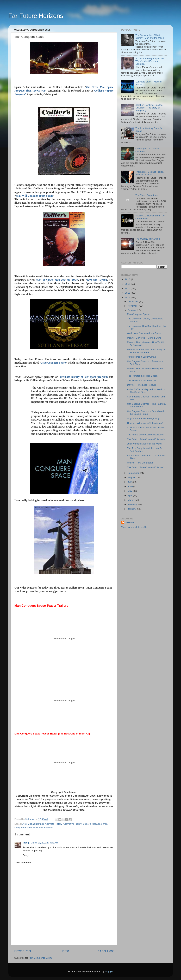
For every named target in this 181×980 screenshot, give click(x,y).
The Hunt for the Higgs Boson (142, 376)
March (131, 500)
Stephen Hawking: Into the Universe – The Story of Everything (149, 108)
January (132, 509)
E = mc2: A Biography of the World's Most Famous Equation (150, 61)
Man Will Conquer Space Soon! (34, 196)
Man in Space (44, 280)
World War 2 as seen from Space (144, 333)
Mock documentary (43, 828)
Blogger (109, 971)
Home (65, 951)
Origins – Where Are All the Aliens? (145, 423)
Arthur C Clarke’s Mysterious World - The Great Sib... (146, 391)
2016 (128, 288)
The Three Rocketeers (147, 195)
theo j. (26, 843)
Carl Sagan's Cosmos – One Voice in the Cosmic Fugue (146, 413)
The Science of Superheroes (142, 380)
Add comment (23, 863)
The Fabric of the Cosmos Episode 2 (146, 467)
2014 (128, 297)
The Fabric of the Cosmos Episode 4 (146, 435)
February (133, 504)
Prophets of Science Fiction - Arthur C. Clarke (150, 173)
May (130, 491)
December (133, 301)
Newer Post (23, 951)
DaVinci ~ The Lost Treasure (142, 385)
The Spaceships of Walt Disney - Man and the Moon (150, 37)
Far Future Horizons (36, 16)
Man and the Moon (66, 280)
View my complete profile (134, 527)
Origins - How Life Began (140, 463)
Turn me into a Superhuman (141, 357)
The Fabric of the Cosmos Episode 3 (146, 439)
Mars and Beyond (96, 280)
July (130, 482)
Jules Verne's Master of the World (144, 444)
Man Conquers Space (54, 363)
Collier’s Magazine (92, 824)
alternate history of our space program (84, 377)
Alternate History (53, 824)
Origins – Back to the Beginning (143, 418)
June (131, 486)
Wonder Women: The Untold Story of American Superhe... (146, 351)
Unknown (130, 522)
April (130, 495)
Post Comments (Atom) (40, 958)
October (132, 310)
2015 (128, 293)
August (132, 477)
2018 (128, 279)
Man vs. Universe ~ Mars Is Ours (144, 338)
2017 (128, 284)
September (134, 473)
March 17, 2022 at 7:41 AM (44, 843)
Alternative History (72, 824)
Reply (26, 855)
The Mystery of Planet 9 (148, 239)
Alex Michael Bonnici (33, 824)
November (133, 306)
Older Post (106, 951)
